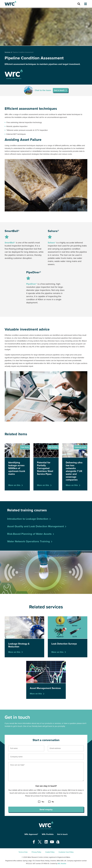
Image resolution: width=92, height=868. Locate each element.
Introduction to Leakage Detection (28, 519)
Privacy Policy (36, 852)
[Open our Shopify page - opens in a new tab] (58, 842)
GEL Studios (62, 864)
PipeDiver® (32, 284)
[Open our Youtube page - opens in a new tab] (52, 842)
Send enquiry (46, 809)
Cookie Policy (50, 852)
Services (7, 52)
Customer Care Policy (66, 852)
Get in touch (59, 90)
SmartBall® (10, 243)
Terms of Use (23, 852)
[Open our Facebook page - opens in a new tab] (34, 842)
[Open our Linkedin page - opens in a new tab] (46, 842)
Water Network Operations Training (29, 541)
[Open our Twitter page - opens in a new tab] (40, 842)
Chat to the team (43, 90)
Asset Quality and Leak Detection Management (36, 526)
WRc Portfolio (48, 834)
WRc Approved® (31, 834)
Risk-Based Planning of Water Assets (29, 534)
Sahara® (52, 243)
